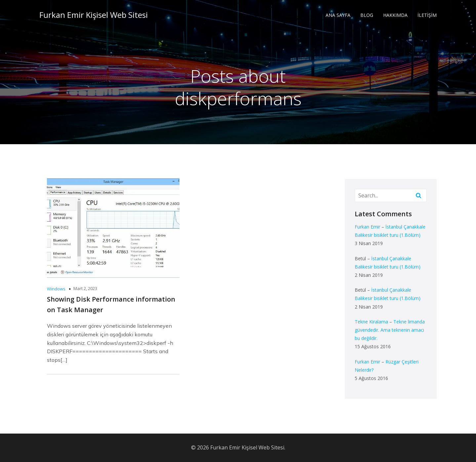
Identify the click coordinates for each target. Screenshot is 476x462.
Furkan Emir (367, 227)
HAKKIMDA (395, 15)
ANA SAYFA (338, 15)
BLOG (367, 15)
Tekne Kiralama (371, 322)
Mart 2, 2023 (85, 288)
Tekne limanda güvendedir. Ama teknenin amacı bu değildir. (390, 330)
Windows (56, 289)
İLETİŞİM (427, 15)
